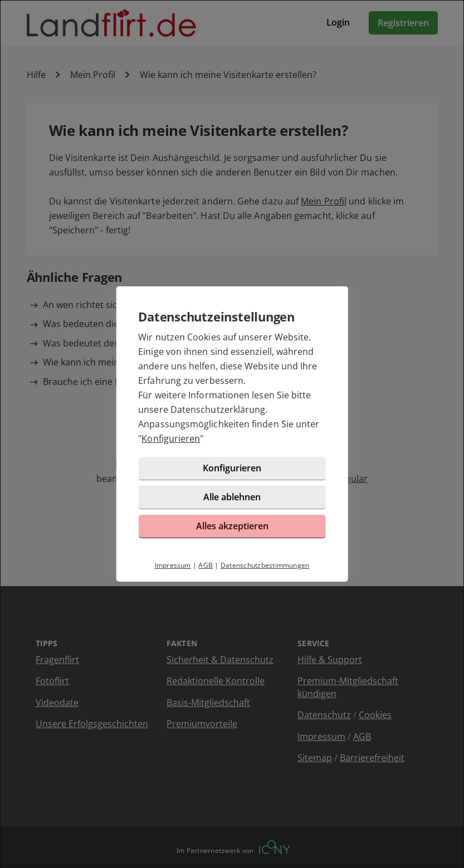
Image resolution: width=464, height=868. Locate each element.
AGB (206, 565)
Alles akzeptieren (232, 526)
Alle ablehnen (232, 497)
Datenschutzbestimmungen (265, 565)
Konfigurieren (171, 438)
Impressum (173, 565)
